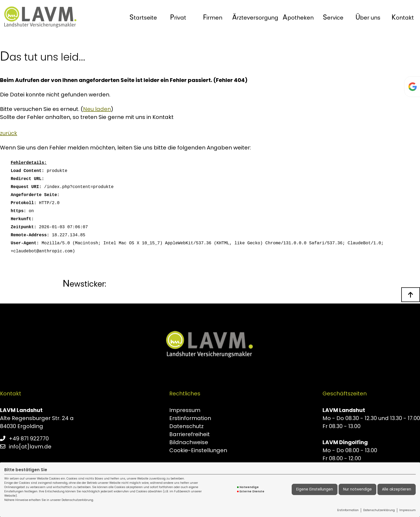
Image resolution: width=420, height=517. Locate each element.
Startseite (143, 17)
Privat (178, 17)
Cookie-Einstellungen (198, 450)
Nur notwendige (357, 489)
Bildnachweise (189, 442)
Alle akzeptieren (397, 489)
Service (333, 17)
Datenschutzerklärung (379, 510)
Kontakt (403, 17)
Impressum (408, 510)
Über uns (368, 17)
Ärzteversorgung (255, 17)
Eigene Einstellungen (315, 489)
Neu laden (97, 109)
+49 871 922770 (29, 439)
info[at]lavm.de (30, 447)
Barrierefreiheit (190, 434)
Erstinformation (348, 510)
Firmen (213, 17)
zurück (9, 133)
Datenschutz (186, 426)
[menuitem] (143, 17)
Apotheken (298, 17)
